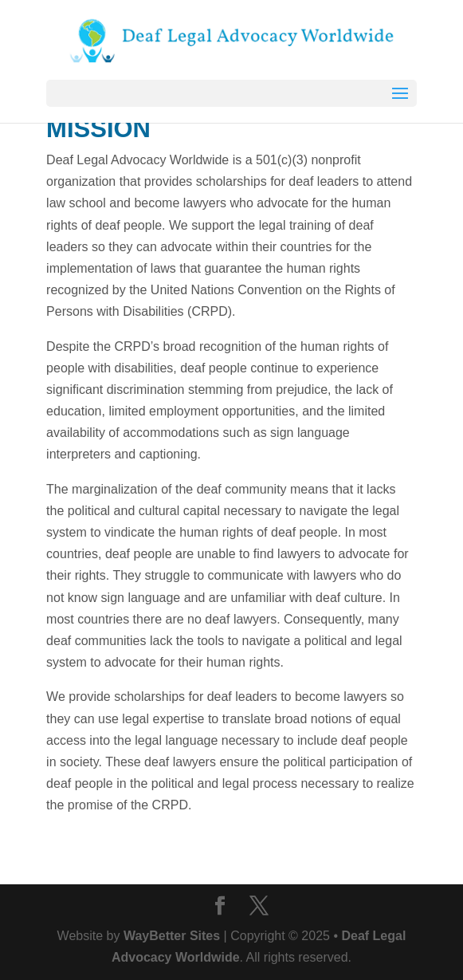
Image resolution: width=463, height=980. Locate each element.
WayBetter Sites (172, 936)
